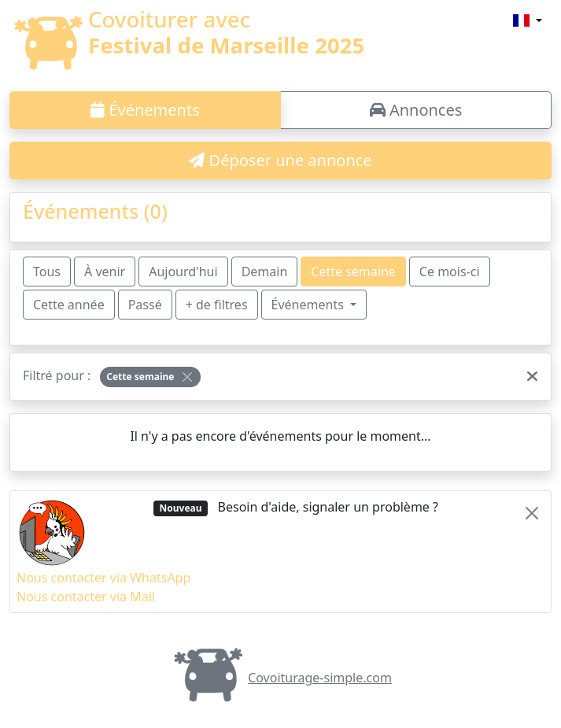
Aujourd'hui (183, 272)
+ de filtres (217, 305)
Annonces (416, 110)
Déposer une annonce (280, 160)
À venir (105, 272)
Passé (145, 305)
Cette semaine (353, 272)
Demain (265, 272)
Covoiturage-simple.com (280, 678)
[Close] (187, 377)
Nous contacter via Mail (86, 597)
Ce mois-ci (450, 272)
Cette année (69, 305)
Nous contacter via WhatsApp (103, 578)
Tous (47, 272)
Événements (145, 110)
